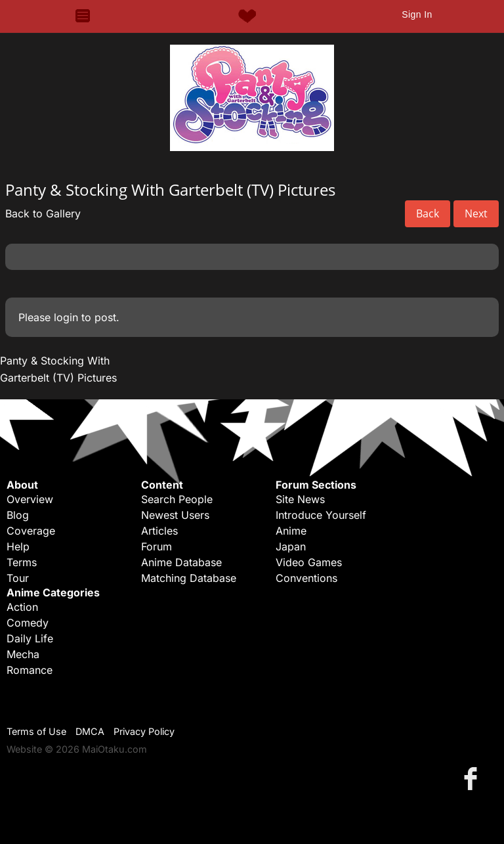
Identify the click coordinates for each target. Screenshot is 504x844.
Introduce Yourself (321, 515)
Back (428, 213)
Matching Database (189, 578)
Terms (22, 562)
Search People (177, 499)
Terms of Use (36, 731)
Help (18, 546)
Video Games (309, 562)
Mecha (23, 654)
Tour (18, 578)
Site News (300, 499)
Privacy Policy (144, 731)
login (66, 317)
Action (22, 607)
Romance (30, 670)
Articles (159, 531)
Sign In (417, 14)
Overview (30, 499)
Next (476, 213)
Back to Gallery (43, 213)
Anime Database (181, 562)
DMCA (90, 731)
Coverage (31, 531)
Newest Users (175, 515)
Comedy (28, 623)
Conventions (306, 578)
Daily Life (30, 638)
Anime (291, 531)
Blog (18, 515)
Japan (291, 546)
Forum (157, 546)
